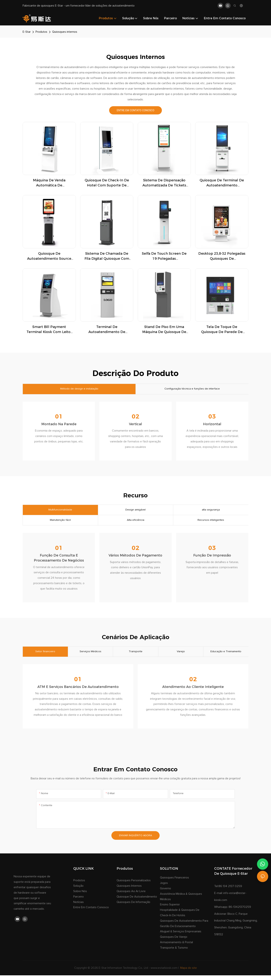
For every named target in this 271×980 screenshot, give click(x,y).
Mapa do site (188, 973)
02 (135, 418)
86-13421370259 (240, 912)
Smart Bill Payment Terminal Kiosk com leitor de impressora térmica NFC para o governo (49, 330)
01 (59, 418)
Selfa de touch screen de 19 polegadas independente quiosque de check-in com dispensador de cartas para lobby (164, 256)
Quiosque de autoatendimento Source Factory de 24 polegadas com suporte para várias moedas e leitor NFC (49, 256)
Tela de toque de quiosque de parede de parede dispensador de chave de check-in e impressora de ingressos (222, 330)
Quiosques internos (65, 32)
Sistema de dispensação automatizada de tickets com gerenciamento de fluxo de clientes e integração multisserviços (164, 183)
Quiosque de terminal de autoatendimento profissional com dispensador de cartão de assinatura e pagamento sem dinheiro (222, 183)
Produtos (41, 32)
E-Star (27, 32)
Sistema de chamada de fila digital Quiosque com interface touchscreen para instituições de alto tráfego (107, 256)
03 (212, 418)
